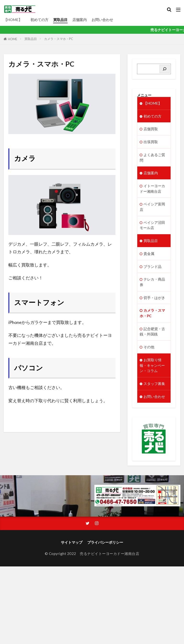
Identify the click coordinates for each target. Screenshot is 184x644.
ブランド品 (152, 268)
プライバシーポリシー (105, 545)
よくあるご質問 (152, 158)
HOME (13, 39)
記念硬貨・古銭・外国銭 (152, 333)
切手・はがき (154, 299)
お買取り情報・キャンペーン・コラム (152, 368)
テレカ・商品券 (152, 284)
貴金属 (149, 255)
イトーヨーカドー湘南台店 (152, 189)
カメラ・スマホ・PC (59, 39)
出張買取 (151, 142)
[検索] (165, 69)
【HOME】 (15, 20)
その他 (149, 349)
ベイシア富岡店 (152, 208)
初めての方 (39, 20)
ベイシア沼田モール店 (152, 226)
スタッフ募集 (154, 386)
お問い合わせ (102, 20)
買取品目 (60, 20)
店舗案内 (80, 20)
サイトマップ (72, 545)
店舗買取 (151, 129)
